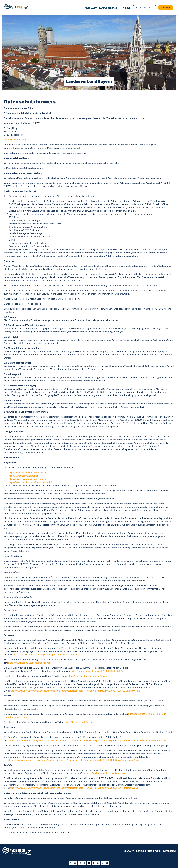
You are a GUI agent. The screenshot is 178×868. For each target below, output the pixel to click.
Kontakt (129, 851)
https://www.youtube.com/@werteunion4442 (31, 482)
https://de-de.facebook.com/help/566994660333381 (97, 671)
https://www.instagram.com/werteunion (28, 479)
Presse (127, 8)
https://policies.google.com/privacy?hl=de (107, 773)
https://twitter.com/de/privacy (80, 722)
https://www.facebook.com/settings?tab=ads (30, 663)
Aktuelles (91, 8)
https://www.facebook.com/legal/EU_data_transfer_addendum (39, 740)
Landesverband (110, 8)
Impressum (169, 851)
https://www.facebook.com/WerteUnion (28, 473)
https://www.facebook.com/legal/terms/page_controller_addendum (47, 655)
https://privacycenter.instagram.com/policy (92, 740)
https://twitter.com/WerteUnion (24, 476)
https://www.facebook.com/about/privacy (88, 676)
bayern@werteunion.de (15, 140)
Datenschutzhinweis (148, 851)
